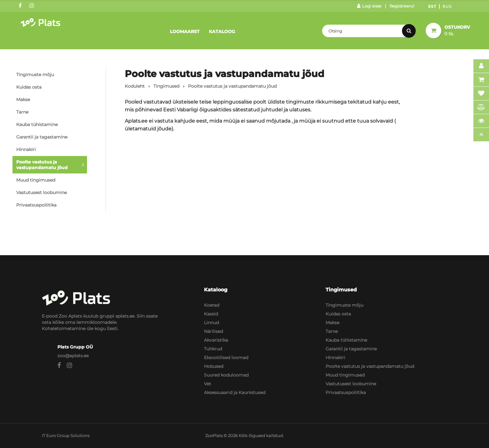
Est (432, 6)
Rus (447, 6)
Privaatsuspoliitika (36, 205)
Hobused (214, 366)
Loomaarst (185, 32)
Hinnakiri (26, 149)
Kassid (211, 314)
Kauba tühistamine (37, 124)
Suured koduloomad (226, 375)
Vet (208, 384)
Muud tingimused (36, 180)
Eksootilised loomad (226, 358)
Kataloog (222, 32)
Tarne (22, 112)
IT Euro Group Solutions (66, 436)
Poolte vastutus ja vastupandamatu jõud (42, 165)
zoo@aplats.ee (73, 356)
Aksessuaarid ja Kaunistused (235, 392)
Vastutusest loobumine (41, 192)
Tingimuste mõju (35, 75)
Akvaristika (216, 340)
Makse (23, 100)
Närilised (213, 331)
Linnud (211, 323)
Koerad (212, 305)
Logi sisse (369, 6)
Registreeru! (402, 6)
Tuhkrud (213, 349)
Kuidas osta (29, 87)
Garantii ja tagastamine (42, 137)
